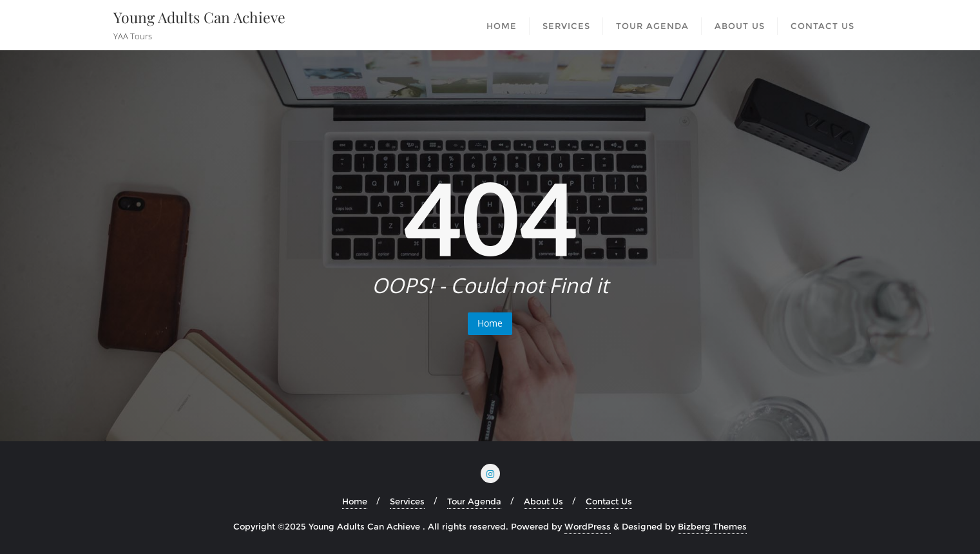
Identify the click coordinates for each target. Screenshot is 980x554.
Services (407, 501)
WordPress (588, 526)
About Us (543, 501)
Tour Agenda (474, 501)
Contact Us (609, 501)
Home (490, 323)
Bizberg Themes (712, 526)
